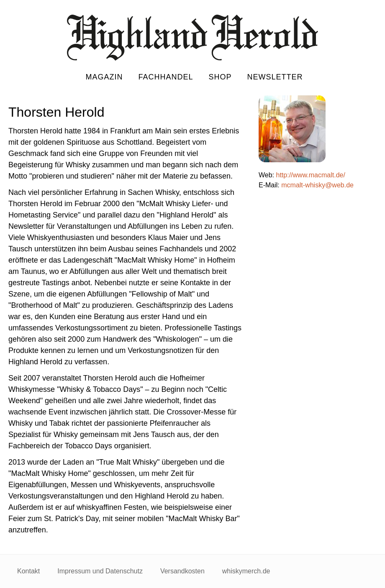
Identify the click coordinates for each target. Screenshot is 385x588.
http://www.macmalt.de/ (311, 175)
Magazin (104, 77)
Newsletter (275, 77)
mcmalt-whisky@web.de (317, 185)
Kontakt (28, 571)
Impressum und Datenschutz (100, 571)
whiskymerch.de (246, 571)
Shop (220, 77)
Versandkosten (182, 571)
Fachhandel (166, 77)
